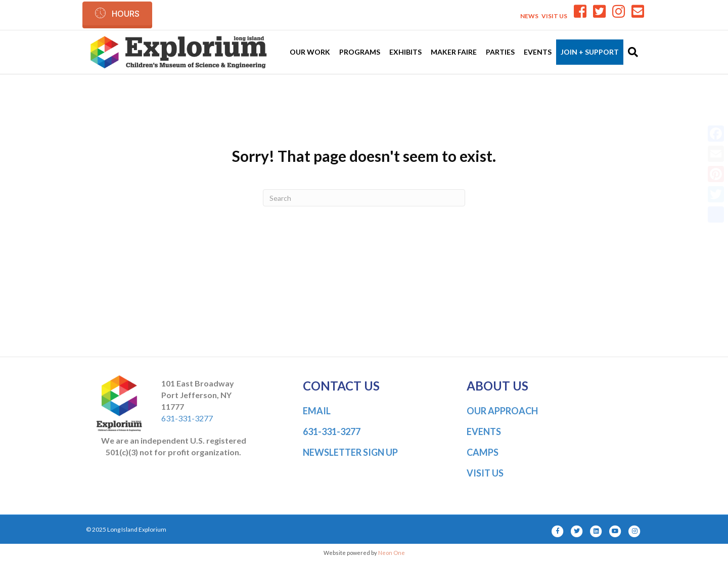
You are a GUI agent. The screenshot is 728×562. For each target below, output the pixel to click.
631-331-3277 (187, 418)
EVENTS (484, 431)
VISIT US (554, 16)
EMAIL (317, 411)
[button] (117, 13)
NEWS (529, 16)
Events (538, 52)
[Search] (631, 52)
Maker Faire (454, 52)
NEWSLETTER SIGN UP (350, 452)
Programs (360, 52)
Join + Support (590, 52)
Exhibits (405, 52)
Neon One (392, 553)
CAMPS (483, 452)
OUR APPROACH (502, 411)
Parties (500, 52)
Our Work (310, 52)
